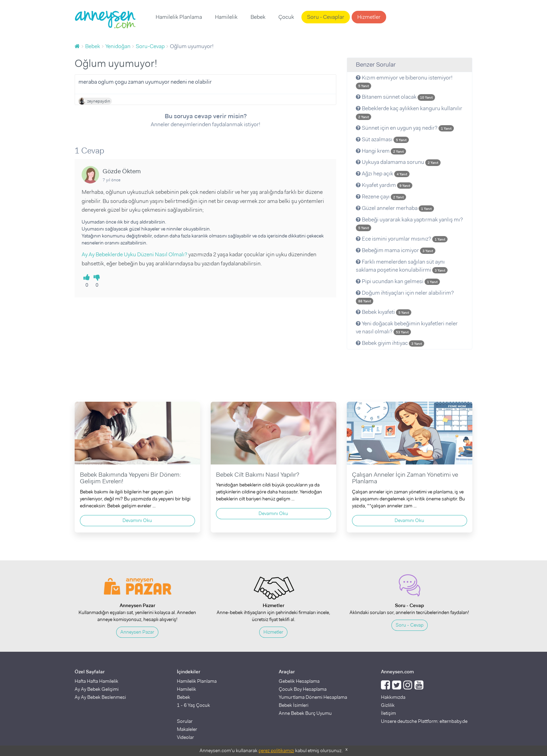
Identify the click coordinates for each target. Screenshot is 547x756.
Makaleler (187, 729)
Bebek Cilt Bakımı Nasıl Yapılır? (258, 475)
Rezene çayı (381, 196)
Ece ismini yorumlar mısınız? (402, 239)
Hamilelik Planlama (179, 17)
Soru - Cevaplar (326, 17)
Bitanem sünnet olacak (395, 97)
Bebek (258, 17)
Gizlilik (388, 705)
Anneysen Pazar (137, 632)
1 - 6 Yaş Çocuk (193, 705)
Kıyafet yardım (384, 185)
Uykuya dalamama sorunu (398, 162)
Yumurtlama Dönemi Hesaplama (313, 697)
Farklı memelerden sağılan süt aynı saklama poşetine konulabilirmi (402, 266)
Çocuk (286, 17)
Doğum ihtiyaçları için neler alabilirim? (405, 297)
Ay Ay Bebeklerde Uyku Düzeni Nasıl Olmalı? (134, 254)
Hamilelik (226, 17)
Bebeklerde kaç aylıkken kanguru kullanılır (409, 112)
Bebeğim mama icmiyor (396, 250)
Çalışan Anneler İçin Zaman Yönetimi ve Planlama (405, 478)
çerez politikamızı (276, 750)
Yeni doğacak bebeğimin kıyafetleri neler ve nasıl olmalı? (407, 327)
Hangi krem (381, 151)
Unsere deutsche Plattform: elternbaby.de (424, 721)
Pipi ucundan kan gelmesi (398, 281)
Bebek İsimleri (294, 705)
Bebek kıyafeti (384, 312)
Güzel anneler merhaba (395, 208)
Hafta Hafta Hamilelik (96, 681)
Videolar (185, 737)
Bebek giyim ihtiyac (390, 343)
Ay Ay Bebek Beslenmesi (100, 697)
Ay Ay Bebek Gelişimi (97, 689)
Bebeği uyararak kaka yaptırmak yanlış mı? (409, 224)
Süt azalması (382, 139)
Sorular (185, 721)
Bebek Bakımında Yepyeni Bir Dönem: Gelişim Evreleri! (130, 478)
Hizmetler (369, 17)
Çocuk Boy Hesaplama (303, 689)
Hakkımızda (393, 697)
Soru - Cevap (410, 625)
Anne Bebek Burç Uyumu (305, 713)
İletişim (388, 713)
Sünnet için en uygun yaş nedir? (405, 128)
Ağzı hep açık (383, 173)
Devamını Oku (137, 520)
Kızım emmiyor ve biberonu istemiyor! (404, 82)
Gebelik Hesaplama (299, 681)
